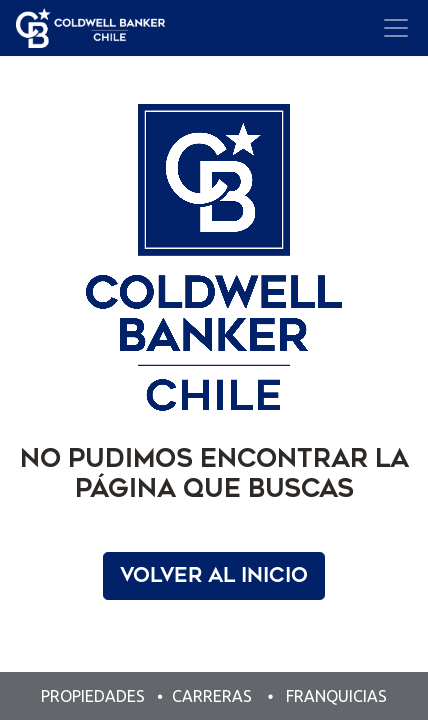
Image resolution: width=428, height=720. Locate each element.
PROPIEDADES (95, 696)
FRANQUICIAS (336, 696)
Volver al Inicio (214, 575)
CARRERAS (212, 696)
